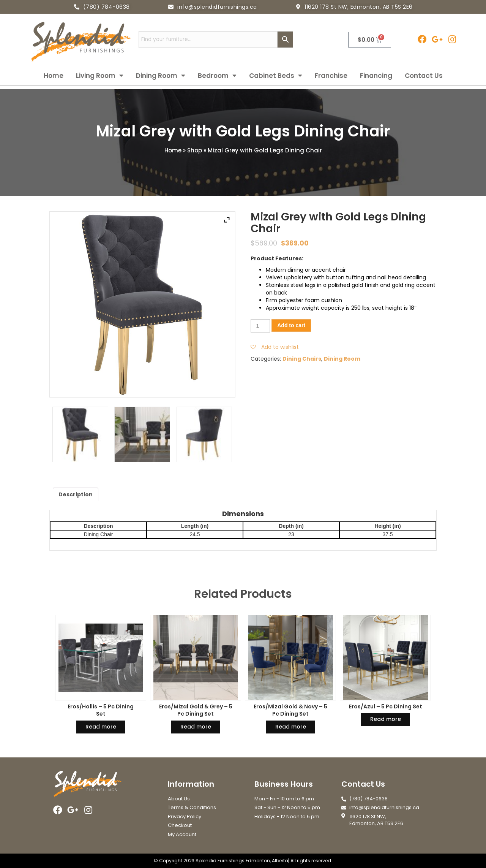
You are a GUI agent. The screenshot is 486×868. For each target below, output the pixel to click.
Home (54, 76)
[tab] (76, 494)
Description (76, 494)
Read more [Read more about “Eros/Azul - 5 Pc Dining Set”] (386, 719)
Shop (195, 150)
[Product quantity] (260, 326)
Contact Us (424, 76)
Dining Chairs (302, 359)
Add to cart (291, 325)
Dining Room (161, 76)
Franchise (331, 76)
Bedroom (217, 76)
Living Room (100, 76)
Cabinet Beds (276, 76)
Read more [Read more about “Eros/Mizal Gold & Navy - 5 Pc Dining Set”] (291, 727)
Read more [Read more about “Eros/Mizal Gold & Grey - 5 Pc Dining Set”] (196, 727)
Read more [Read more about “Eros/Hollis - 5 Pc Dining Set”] (101, 727)
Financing (376, 76)
